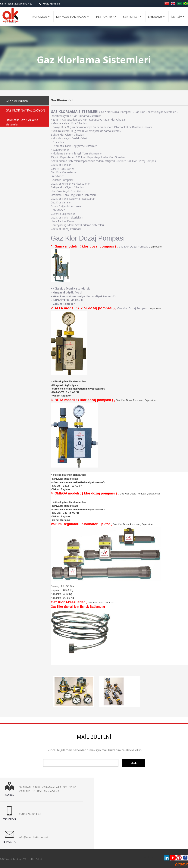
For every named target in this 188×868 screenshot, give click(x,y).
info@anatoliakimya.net (18, 4)
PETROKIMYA (107, 18)
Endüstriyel (157, 18)
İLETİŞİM (178, 18)
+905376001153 (51, 4)
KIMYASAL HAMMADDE (73, 18)
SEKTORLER (133, 18)
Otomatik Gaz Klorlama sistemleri (22, 122)
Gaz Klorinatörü (17, 101)
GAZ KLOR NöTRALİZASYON (25, 110)
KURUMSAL (42, 18)
